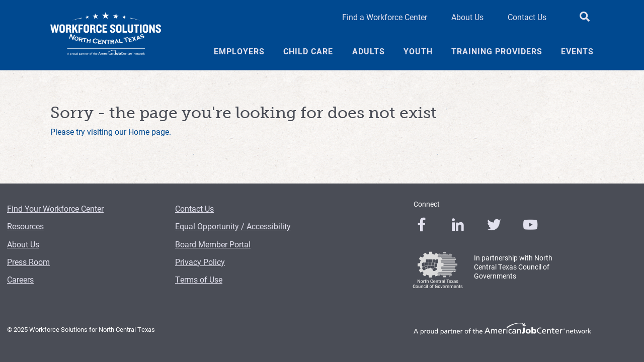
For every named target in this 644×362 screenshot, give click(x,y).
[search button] (585, 17)
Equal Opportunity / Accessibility (233, 226)
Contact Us (194, 208)
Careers (20, 279)
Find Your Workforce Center (55, 208)
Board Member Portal (213, 244)
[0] (422, 225)
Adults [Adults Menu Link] (369, 51)
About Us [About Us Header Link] (467, 17)
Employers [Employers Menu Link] (239, 51)
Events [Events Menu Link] (577, 51)
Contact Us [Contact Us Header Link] (527, 17)
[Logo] (106, 35)
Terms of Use (199, 279)
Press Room (28, 262)
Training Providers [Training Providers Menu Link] (497, 51)
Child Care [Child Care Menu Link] (308, 51)
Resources (25, 226)
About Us (23, 244)
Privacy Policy (200, 262)
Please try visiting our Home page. (111, 131)
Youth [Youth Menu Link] (418, 51)
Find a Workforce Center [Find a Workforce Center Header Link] (385, 17)
